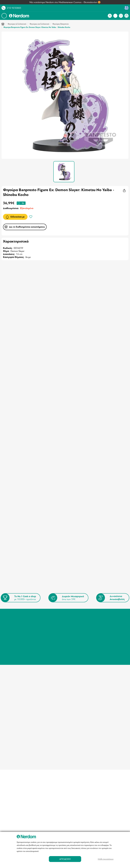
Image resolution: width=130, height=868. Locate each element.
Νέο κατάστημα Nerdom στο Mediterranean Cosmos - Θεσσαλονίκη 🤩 (65, 2)
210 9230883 (14, 8)
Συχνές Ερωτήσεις (75, 617)
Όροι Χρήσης (43, 619)
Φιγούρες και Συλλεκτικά (39, 24)
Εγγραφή (112, 570)
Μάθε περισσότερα (106, 859)
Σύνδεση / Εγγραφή (16, 609)
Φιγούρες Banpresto (61, 24)
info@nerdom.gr (104, 622)
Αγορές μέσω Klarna (76, 620)
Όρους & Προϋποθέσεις (42, 578)
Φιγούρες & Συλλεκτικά (17, 24)
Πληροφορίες (43, 616)
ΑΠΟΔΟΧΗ (65, 859)
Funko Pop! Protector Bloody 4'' (20, 449)
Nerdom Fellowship (76, 624)
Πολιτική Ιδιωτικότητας (48, 623)
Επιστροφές (72, 613)
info (67, 662)
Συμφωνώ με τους (34, 578)
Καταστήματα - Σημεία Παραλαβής (47, 610)
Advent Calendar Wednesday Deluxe (107, 449)
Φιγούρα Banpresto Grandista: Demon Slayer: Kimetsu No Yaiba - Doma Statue (106, 363)
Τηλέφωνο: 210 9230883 (109, 609)
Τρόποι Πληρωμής (75, 609)
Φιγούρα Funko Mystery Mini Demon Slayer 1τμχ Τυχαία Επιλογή (64, 363)
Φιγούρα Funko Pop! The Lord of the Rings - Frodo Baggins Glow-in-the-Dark (64, 450)
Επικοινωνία (42, 627)
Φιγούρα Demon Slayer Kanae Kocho (19, 363)
